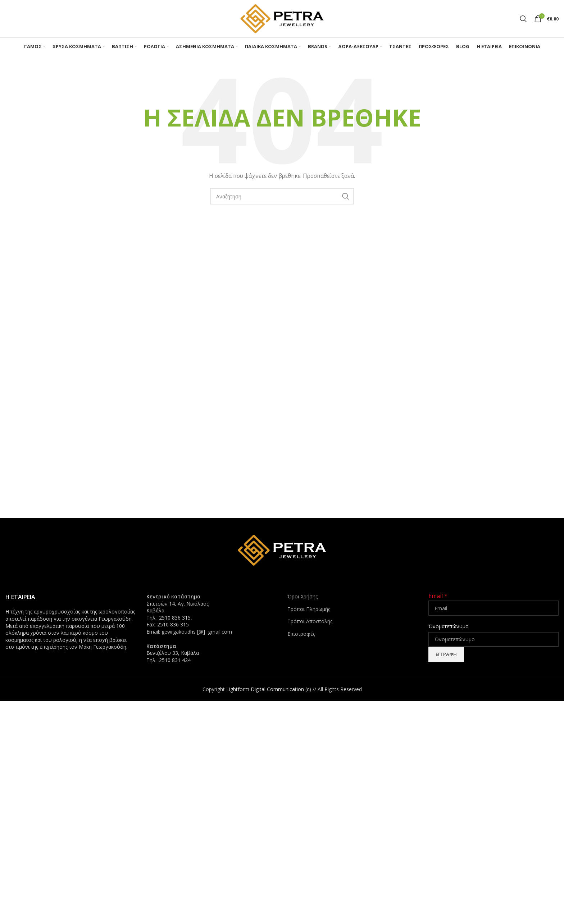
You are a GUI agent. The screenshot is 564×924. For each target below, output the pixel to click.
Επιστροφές (301, 634)
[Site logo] (282, 18)
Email (438, 596)
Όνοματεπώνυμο (449, 626)
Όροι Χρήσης (303, 596)
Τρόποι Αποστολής (310, 621)
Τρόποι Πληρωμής (309, 609)
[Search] (523, 19)
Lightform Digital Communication (265, 689)
